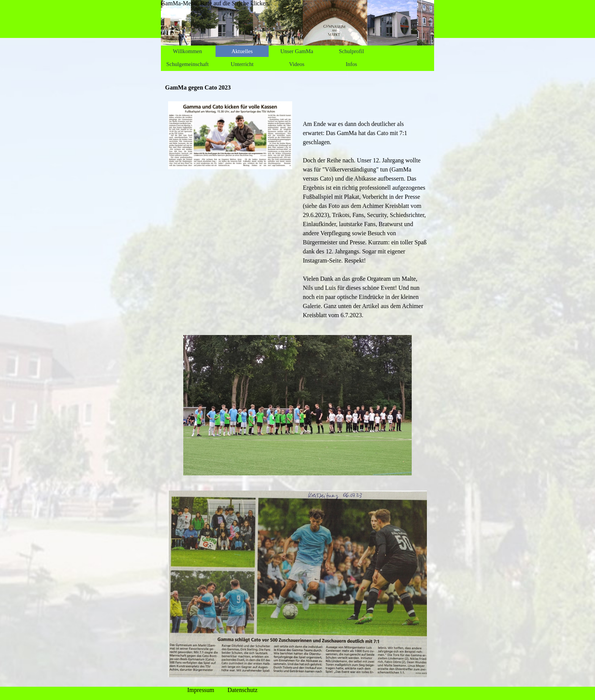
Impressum (201, 690)
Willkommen (188, 51)
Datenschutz (242, 690)
